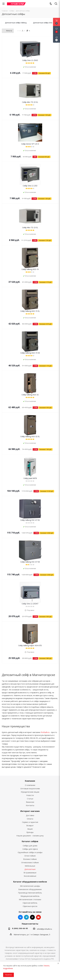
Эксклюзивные (30, 876)
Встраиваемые (30, 873)
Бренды (30, 832)
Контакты (30, 805)
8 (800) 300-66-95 (20, 928)
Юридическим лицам (30, 792)
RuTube (32, 917)
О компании (30, 785)
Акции (30, 829)
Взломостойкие (30, 859)
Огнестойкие (30, 856)
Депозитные (30, 869)
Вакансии (30, 802)
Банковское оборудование (30, 889)
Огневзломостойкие (30, 862)
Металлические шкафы (30, 886)
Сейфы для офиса (30, 849)
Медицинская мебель (30, 896)
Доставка (30, 815)
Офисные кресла (30, 906)
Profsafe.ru (45, 732)
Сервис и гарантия (30, 822)
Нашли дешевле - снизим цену (30, 836)
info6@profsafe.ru (44, 929)
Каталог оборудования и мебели (30, 882)
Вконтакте (20, 917)
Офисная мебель (30, 903)
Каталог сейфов (30, 841)
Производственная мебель (30, 893)
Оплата (30, 819)
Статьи (30, 799)
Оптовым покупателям (30, 788)
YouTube (38, 917)
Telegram (26, 917)
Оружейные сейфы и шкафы (30, 852)
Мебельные (30, 866)
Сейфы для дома (30, 846)
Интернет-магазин (30, 811)
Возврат (30, 825)
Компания (30, 781)
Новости (30, 795)
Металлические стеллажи (30, 899)
